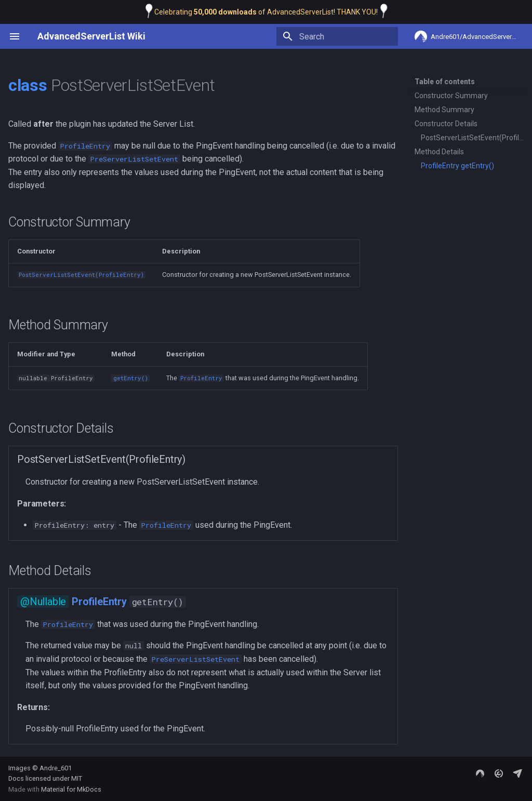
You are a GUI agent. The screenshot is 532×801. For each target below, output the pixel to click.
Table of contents (445, 82)
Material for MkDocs (71, 789)
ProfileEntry (99, 602)
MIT (77, 778)
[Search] (337, 36)
